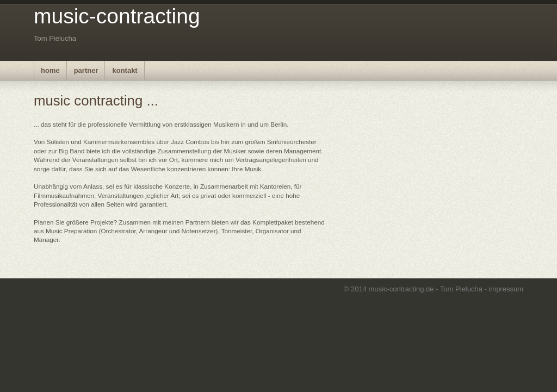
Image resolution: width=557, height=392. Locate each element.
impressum (506, 289)
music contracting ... (96, 101)
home (50, 70)
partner (86, 70)
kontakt (125, 70)
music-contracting (117, 16)
